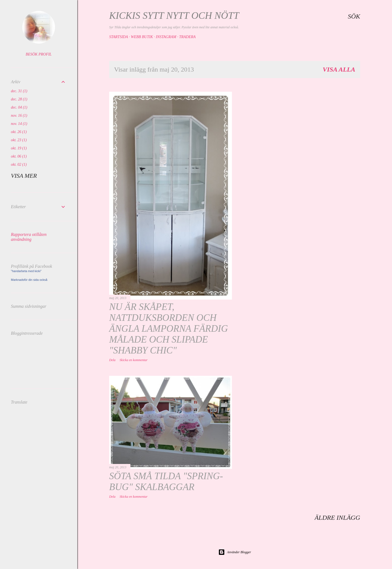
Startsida (119, 37)
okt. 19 (19, 148)
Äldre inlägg (337, 518)
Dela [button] (112, 360)
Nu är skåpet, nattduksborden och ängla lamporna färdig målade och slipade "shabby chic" (169, 329)
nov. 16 (19, 116)
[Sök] (354, 16)
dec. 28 (19, 99)
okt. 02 (19, 164)
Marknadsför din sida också (29, 280)
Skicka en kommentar (134, 360)
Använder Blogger (235, 552)
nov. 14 (19, 124)
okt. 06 (19, 156)
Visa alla (339, 69)
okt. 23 (19, 140)
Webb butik (142, 37)
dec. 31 (19, 91)
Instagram (166, 37)
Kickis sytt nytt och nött (174, 16)
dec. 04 (19, 107)
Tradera (187, 37)
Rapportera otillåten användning (29, 237)
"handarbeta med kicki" (26, 271)
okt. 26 (19, 132)
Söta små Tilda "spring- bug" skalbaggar (166, 482)
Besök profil (39, 54)
